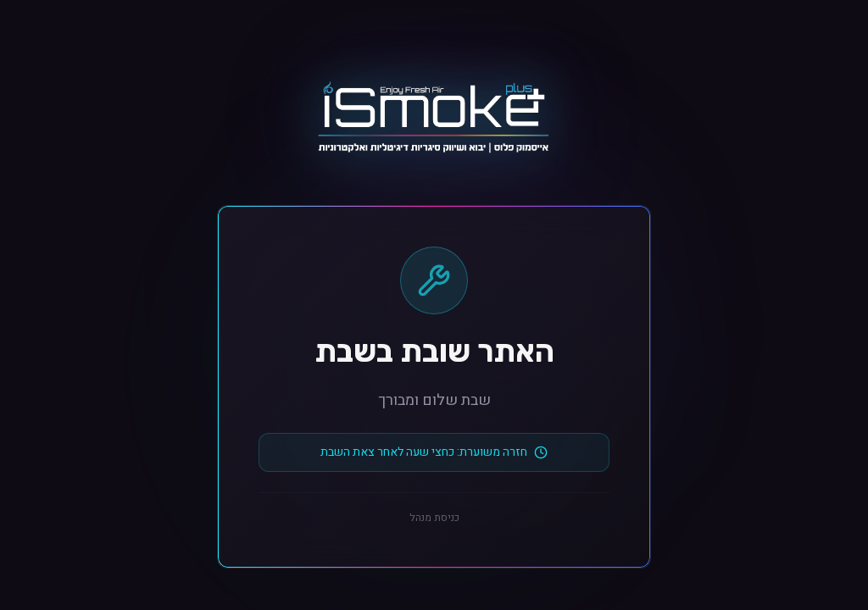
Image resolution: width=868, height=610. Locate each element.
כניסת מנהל (434, 518)
